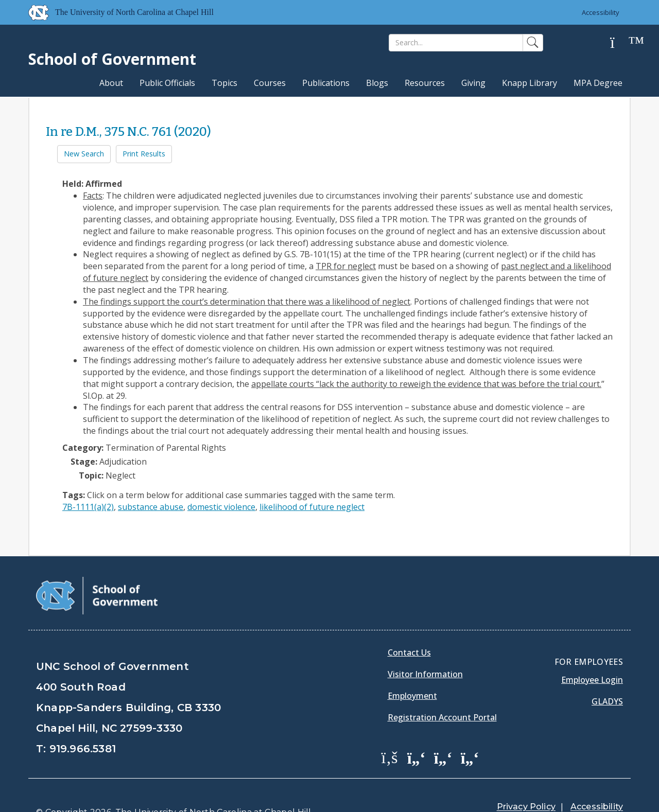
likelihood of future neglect (312, 507)
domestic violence (221, 507)
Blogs (377, 83)
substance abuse (151, 507)
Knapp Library (530, 83)
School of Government (112, 59)
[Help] (620, 43)
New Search (84, 154)
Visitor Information (425, 648)
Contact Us (409, 627)
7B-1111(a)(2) (88, 507)
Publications (326, 83)
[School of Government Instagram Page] (470, 731)
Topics (224, 83)
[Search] (456, 43)
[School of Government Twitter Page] (417, 731)
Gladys (607, 676)
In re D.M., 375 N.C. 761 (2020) (128, 132)
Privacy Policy (526, 781)
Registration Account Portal (442, 692)
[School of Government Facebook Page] (390, 731)
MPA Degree (598, 83)
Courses (270, 83)
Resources (425, 83)
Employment (412, 670)
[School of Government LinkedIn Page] (443, 731)
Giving (473, 83)
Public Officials (167, 83)
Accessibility (600, 12)
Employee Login (592, 654)
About (111, 83)
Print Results (144, 154)
